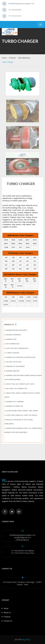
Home (4, 58)
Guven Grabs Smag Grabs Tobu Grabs (21, 411)
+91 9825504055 (15, 10)
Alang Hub (25, 640)
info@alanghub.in (22, 540)
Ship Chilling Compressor (16, 348)
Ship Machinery (24, 58)
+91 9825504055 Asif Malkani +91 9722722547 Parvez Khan (23, 552)
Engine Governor (13, 335)
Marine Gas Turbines (14, 402)
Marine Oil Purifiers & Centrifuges (20, 357)
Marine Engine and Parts (16, 330)
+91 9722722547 (15, 16)
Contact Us (7, 621)
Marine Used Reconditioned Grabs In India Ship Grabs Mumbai (23, 377)
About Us (6, 613)
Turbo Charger (12, 353)
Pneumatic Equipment (15, 366)
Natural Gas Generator (16, 389)
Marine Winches (12, 371)
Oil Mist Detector (13, 362)
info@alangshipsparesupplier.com (21, 4)
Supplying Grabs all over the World (21, 415)
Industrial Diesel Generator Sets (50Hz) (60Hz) (22, 395)
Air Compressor (12, 344)
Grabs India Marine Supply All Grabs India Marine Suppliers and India (23, 430)
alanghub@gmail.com (22, 537)
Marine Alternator (14, 406)
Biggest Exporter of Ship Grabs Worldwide (19, 422)
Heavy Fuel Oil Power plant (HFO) (19, 384)
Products (12, 58)
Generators (10, 339)
